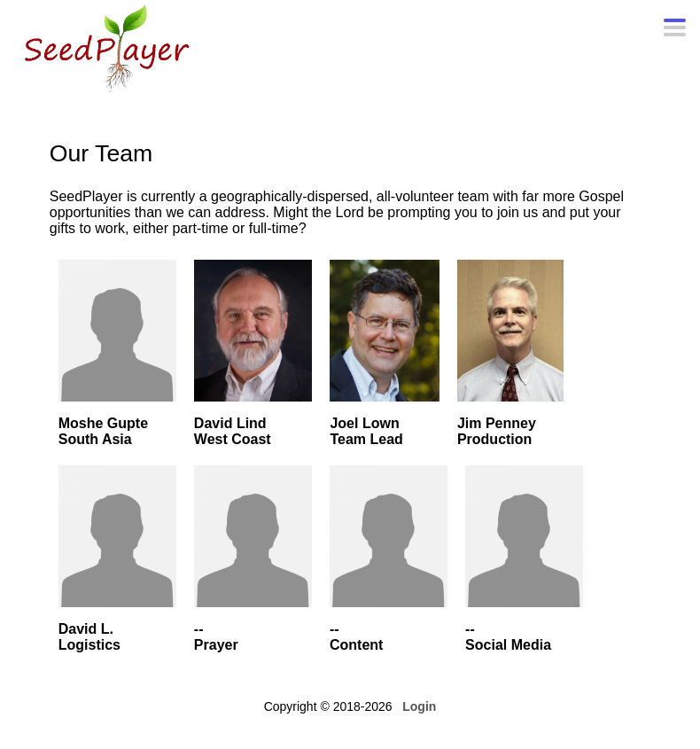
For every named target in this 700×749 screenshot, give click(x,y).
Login (419, 706)
